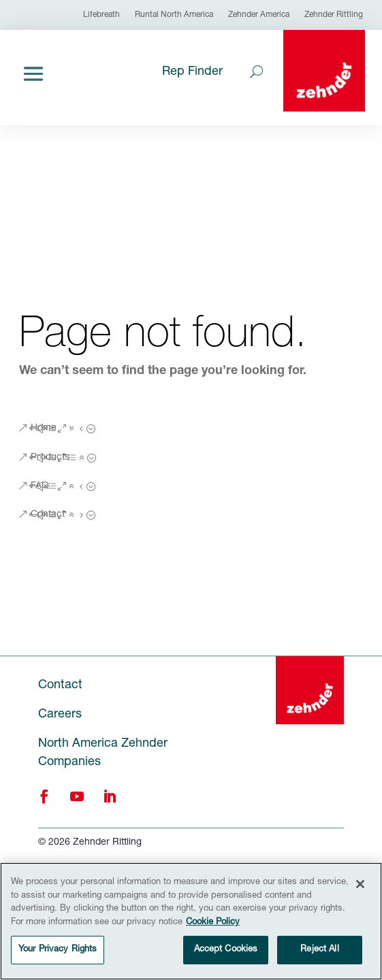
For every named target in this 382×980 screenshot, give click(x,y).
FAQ (40, 486)
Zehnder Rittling (334, 15)
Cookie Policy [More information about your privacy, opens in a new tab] (213, 923)
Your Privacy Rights (58, 950)
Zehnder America (259, 15)
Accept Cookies (226, 950)
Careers (60, 715)
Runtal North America (174, 15)
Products (50, 458)
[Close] (360, 885)
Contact (48, 515)
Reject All (319, 950)
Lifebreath (101, 15)
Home (44, 428)
